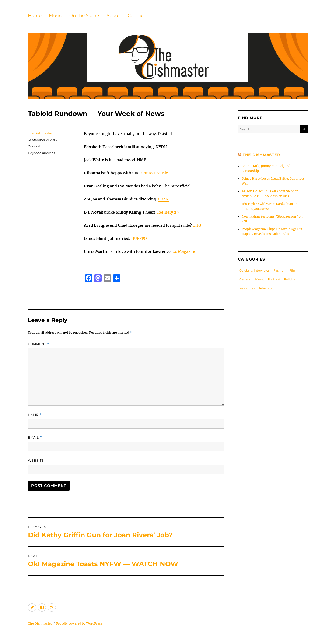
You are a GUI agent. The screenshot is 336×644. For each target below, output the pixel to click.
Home (35, 16)
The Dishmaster (40, 133)
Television (266, 288)
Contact (136, 16)
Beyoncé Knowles (41, 153)
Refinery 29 (168, 212)
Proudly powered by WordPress (79, 624)
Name (35, 415)
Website (36, 460)
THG (197, 225)
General (34, 146)
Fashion (280, 270)
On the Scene (84, 16)
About (113, 16)
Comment (39, 344)
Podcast (274, 279)
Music (55, 16)
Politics (289, 279)
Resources (247, 288)
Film (293, 270)
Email (35, 438)
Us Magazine (184, 251)
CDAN (163, 199)
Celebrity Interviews (254, 270)
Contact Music (155, 173)
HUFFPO (139, 238)
